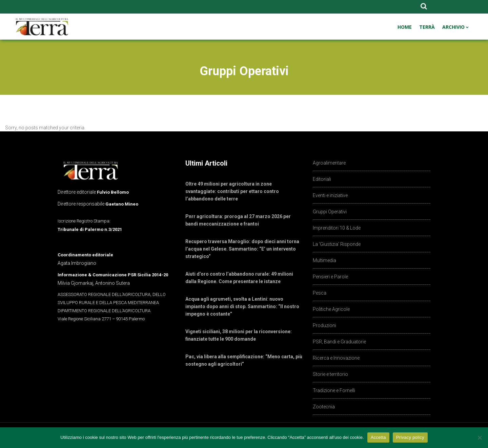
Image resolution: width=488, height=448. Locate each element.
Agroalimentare (329, 163)
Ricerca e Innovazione (336, 358)
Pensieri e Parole (330, 277)
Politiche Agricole (331, 309)
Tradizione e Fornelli (334, 390)
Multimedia (324, 260)
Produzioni (324, 325)
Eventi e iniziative (330, 195)
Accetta (378, 437)
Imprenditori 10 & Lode (337, 228)
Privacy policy (410, 437)
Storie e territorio (330, 374)
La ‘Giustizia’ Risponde (337, 244)
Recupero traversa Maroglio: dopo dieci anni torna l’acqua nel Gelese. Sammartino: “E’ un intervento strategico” (242, 249)
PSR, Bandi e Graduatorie (339, 342)
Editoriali (322, 179)
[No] (480, 438)
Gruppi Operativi (330, 212)
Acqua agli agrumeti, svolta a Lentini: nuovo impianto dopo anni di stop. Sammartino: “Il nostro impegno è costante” (242, 306)
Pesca (320, 293)
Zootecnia (324, 407)
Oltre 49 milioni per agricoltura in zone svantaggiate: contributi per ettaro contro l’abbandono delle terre (232, 191)
